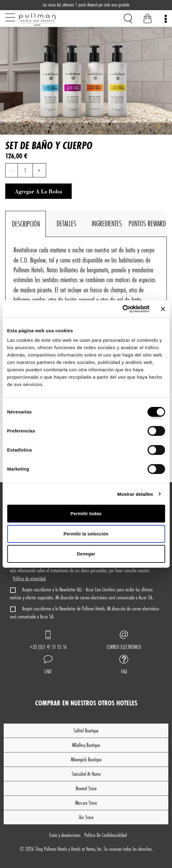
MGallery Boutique (86, 745)
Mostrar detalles (135, 494)
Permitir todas (86, 513)
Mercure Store (86, 803)
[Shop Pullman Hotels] (50, 20)
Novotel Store (86, 788)
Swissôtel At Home (86, 774)
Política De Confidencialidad (106, 835)
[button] (48, 665)
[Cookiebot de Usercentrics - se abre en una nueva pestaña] (122, 309)
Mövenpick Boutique (86, 759)
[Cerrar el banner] (163, 309)
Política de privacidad (29, 578)
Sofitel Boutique (86, 730)
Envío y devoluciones (65, 835)
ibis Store (86, 817)
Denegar (86, 554)
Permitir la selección (86, 534)
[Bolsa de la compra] (148, 20)
